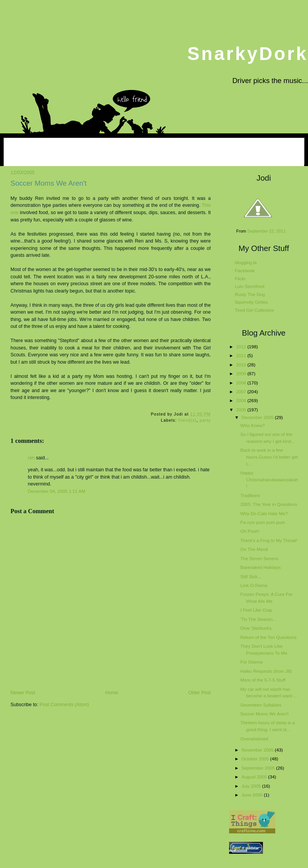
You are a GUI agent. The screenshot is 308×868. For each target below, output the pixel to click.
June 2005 (253, 795)
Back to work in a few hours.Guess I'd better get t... (269, 457)
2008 (242, 383)
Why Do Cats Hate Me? (264, 513)
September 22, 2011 (266, 231)
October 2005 (256, 759)
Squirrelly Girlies (251, 302)
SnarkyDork (248, 54)
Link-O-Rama (254, 585)
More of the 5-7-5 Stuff (263, 680)
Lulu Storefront (250, 286)
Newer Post (23, 693)
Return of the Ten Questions (268, 637)
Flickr (240, 279)
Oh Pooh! (250, 531)
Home (112, 693)
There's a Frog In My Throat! (269, 540)
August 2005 (255, 777)
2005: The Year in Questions (269, 504)
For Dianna (251, 662)
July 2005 (252, 786)
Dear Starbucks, (256, 628)
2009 (242, 373)
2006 (242, 400)
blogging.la (246, 262)
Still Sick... (251, 576)
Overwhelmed (254, 739)
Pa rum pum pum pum (263, 522)
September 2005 (259, 768)
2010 (242, 365)
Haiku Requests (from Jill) (266, 671)
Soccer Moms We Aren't (49, 183)
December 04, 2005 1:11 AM (56, 491)
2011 (242, 355)
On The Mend (254, 549)
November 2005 (258, 750)
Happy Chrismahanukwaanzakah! (269, 479)
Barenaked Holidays (260, 567)
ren (31, 458)
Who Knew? (252, 425)
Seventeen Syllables (261, 705)
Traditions (250, 495)
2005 (242, 410)
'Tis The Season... (258, 619)
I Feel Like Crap (256, 610)
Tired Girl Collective (254, 310)
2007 (242, 392)
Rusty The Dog (250, 294)
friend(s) (187, 420)
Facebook (245, 270)
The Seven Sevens (259, 558)
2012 (242, 347)
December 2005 (258, 417)
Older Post (199, 693)
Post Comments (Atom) (64, 705)
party (205, 420)
